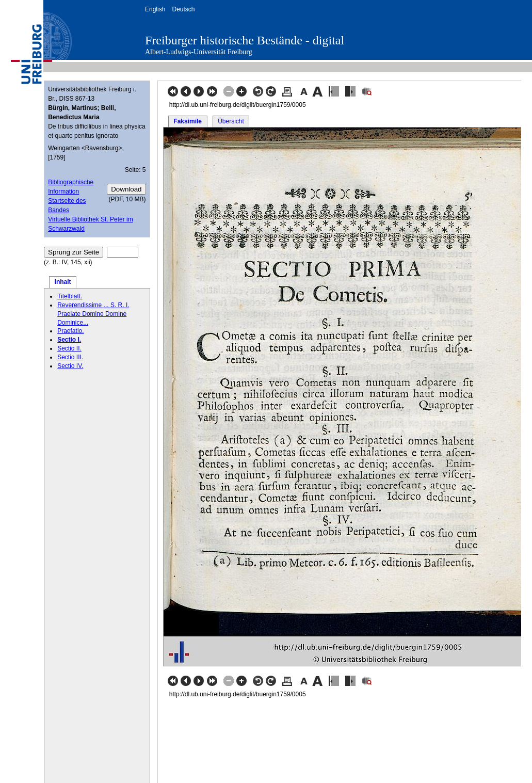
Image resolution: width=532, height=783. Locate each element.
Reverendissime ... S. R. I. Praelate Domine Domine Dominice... (93, 314)
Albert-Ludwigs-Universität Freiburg (199, 52)
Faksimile (188, 121)
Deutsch (183, 9)
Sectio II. (69, 348)
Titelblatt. (70, 296)
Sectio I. (69, 340)
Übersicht (231, 121)
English (155, 9)
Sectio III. (70, 357)
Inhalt (63, 282)
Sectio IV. (70, 366)
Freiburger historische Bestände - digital (245, 40)
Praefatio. (70, 331)
